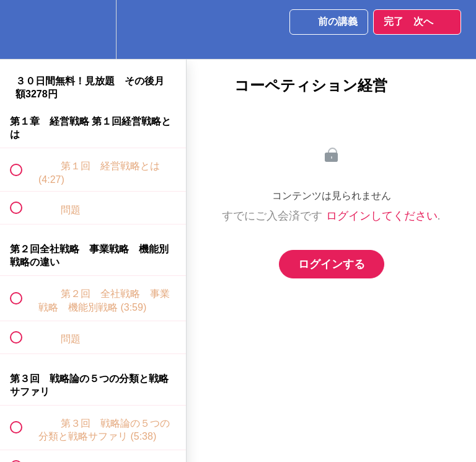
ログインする (332, 264)
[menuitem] (93, 29)
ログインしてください (382, 216)
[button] (23, 29)
